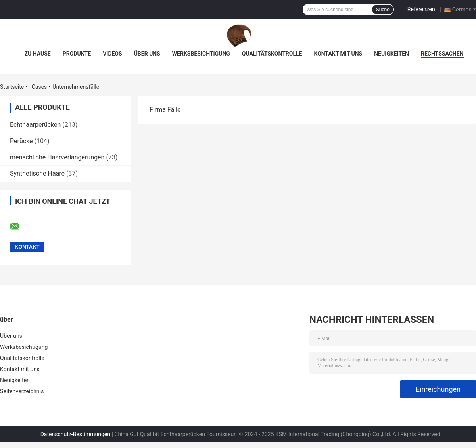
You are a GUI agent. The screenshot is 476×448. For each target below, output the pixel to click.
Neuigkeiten (392, 54)
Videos (112, 54)
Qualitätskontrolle (272, 54)
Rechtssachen (442, 54)
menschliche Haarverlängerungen (57, 157)
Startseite (12, 87)
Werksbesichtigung (201, 54)
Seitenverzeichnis (22, 391)
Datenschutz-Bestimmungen (75, 434)
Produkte (77, 54)
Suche (383, 10)
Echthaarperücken (35, 125)
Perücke (21, 141)
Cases (39, 87)
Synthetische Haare (37, 173)
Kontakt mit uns (338, 54)
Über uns (147, 54)
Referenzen (421, 9)
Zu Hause (37, 54)
